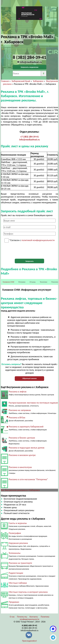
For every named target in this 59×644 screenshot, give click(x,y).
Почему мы (22, 617)
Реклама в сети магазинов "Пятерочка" (28, 479)
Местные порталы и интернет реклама (28, 592)
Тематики (44, 282)
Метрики (22, 282)
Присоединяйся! (29, 641)
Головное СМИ (8, 282)
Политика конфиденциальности (35, 618)
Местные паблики (18, 583)
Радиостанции (16, 573)
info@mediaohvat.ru (29, 140)
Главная (5, 81)
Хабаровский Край (21, 81)
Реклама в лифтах (18, 392)
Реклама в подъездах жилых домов (27, 448)
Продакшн (14, 602)
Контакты (34, 617)
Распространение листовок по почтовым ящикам (33, 403)
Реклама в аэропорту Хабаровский (26, 427)
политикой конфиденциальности (38, 240)
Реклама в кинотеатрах (20, 467)
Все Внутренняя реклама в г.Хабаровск (20, 490)
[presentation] (29, 251)
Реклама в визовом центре (22, 455)
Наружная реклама (18, 543)
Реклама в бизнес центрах (22, 438)
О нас (12, 617)
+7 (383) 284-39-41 (29, 137)
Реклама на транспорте (20, 563)
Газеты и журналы (18, 523)
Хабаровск (38, 81)
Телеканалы (15, 553)
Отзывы (33, 282)
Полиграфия (15, 533)
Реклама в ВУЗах (17, 418)
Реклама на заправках (20, 410)
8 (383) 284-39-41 (29, 628)
